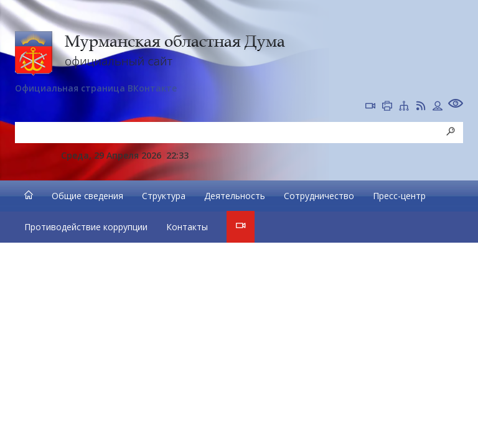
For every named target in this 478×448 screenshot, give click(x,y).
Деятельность (235, 196)
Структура (164, 196)
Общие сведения (87, 196)
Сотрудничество (319, 196)
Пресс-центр (399, 196)
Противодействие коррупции (86, 227)
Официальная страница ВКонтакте (96, 88)
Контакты (187, 227)
